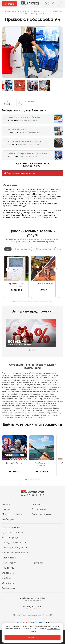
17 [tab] (50, 301)
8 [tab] (29, 301)
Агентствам (8, 588)
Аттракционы (39, 509)
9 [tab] (31, 301)
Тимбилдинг (8, 519)
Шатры (6, 509)
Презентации (9, 558)
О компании (8, 583)
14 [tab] (43, 301)
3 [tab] (17, 301)
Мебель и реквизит (12, 514)
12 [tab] (38, 301)
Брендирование (23, 249)
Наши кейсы (8, 568)
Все (8, 249)
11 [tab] (36, 301)
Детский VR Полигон (15, 463)
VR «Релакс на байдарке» (42, 464)
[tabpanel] (16, 277)
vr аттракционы (48, 425)
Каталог (6, 504)
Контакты (38, 563)
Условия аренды (11, 538)
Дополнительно (43, 249)
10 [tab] (34, 301)
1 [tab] (30, 350)
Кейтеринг (37, 504)
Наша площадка (11, 528)
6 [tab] (24, 301)
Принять (32, 638)
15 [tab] (45, 301)
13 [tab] (41, 301)
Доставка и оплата (12, 533)
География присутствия (15, 548)
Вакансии (7, 578)
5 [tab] (22, 301)
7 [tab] (27, 301)
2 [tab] (15, 301)
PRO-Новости (10, 563)
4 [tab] (20, 301)
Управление (8, 573)
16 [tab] (48, 301)
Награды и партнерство (15, 553)
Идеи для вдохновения (14, 543)
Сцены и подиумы (41, 514)
